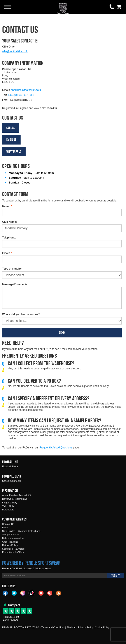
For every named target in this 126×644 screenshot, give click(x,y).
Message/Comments (15, 284)
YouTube (41, 593)
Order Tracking (10, 542)
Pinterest (50, 593)
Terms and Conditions (53, 627)
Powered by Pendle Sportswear (31, 563)
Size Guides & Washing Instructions (21, 531)
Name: (7, 206)
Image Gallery (10, 503)
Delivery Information (13, 538)
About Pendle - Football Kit (17, 495)
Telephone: (9, 238)
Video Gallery (9, 506)
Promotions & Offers (13, 552)
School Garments (11, 481)
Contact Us (8, 524)
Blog (59, 593)
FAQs (5, 528)
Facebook (5, 593)
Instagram (23, 593)
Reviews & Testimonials (15, 499)
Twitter (14, 593)
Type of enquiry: (12, 269)
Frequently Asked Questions (56, 448)
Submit (115, 575)
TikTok (32, 593)
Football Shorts (10, 466)
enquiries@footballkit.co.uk (26, 90)
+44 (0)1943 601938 (21, 95)
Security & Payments (13, 549)
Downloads (8, 510)
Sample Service (11, 535)
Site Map (71, 627)
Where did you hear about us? (21, 314)
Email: (7, 253)
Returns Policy (10, 545)
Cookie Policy (102, 627)
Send (62, 333)
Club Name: (10, 222)
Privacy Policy (86, 627)
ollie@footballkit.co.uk (15, 51)
